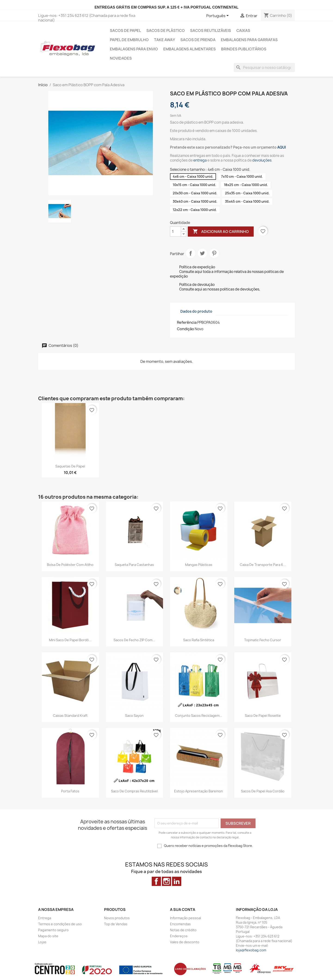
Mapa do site (48, 936)
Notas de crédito (183, 930)
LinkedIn (177, 881)
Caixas (243, 31)
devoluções (262, 160)
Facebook (156, 881)
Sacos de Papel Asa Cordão (263, 791)
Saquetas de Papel (70, 466)
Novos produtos (117, 918)
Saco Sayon (134, 716)
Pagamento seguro (53, 930)
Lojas (42, 942)
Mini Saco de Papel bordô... (70, 640)
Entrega (45, 918)
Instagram (166, 881)
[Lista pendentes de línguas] (218, 16)
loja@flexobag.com (251, 950)
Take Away (165, 40)
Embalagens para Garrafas (249, 40)
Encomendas (180, 924)
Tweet (202, 253)
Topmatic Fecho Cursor (263, 640)
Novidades (121, 58)
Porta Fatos (70, 791)
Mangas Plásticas (199, 565)
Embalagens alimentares (190, 49)
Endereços (179, 936)
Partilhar (191, 253)
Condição (185, 329)
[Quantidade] (176, 232)
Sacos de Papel (125, 31)
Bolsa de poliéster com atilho (70, 565)
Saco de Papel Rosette (263, 716)
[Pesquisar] (264, 67)
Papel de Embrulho (129, 40)
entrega (200, 160)
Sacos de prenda (198, 40)
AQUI (282, 147)
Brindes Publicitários (244, 49)
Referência (187, 322)
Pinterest (214, 253)
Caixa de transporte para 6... (263, 565)
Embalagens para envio (134, 49)
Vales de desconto (185, 942)
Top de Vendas (116, 924)
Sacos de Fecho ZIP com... (134, 640)
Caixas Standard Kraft (70, 716)
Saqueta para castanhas (134, 565)
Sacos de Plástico (166, 31)
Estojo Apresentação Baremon (199, 791)
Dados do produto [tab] (196, 311)
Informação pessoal (185, 918)
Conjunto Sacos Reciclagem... (199, 716)
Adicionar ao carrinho (221, 232)
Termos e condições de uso (60, 924)
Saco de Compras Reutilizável (134, 791)
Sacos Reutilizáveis (211, 31)
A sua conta (183, 910)
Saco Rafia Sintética (199, 640)
